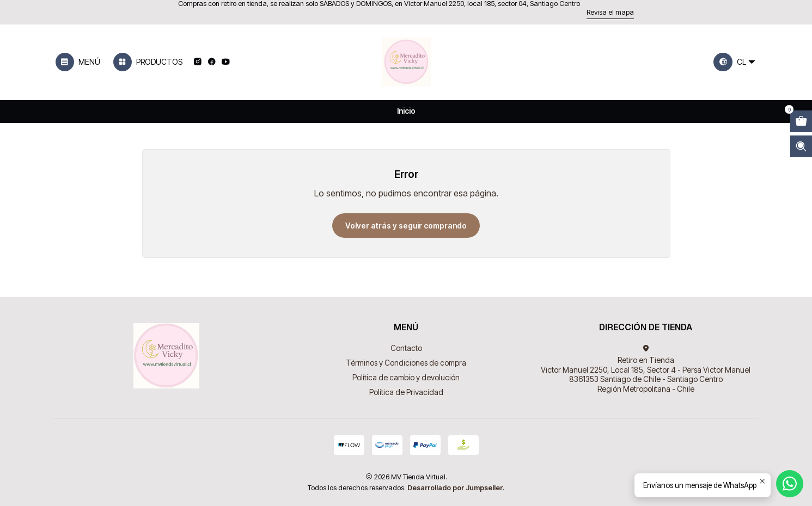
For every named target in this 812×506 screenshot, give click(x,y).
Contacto (406, 348)
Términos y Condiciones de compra (406, 363)
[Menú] (78, 62)
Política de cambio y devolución (406, 377)
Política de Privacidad (406, 392)
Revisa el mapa (610, 12)
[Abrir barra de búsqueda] (801, 146)
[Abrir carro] (801, 121)
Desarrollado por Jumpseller (455, 488)
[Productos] (148, 62)
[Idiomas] (735, 62)
